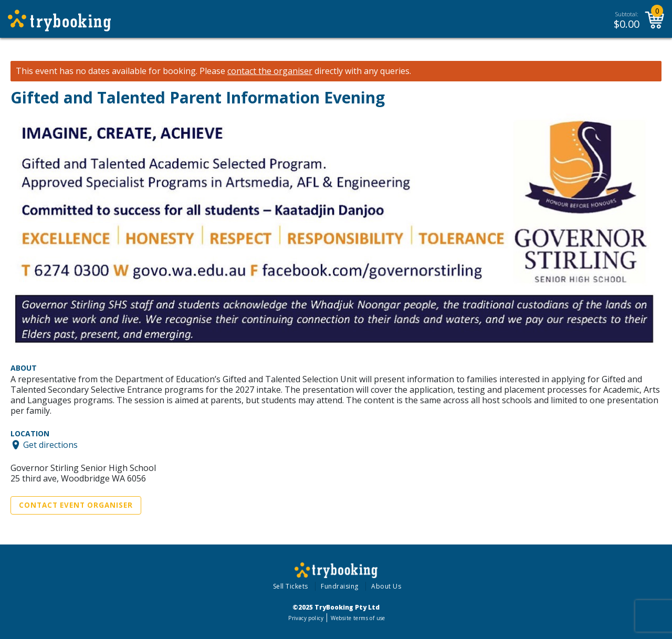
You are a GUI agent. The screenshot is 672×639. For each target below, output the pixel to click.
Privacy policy (306, 618)
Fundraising (340, 586)
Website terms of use (358, 618)
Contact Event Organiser (76, 505)
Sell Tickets (291, 586)
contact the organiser (270, 71)
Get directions (50, 445)
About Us (386, 586)
